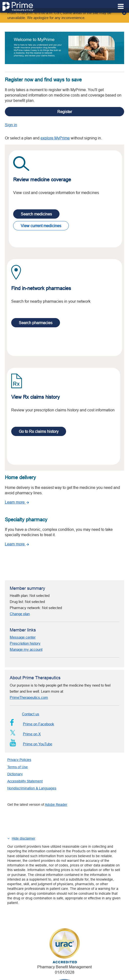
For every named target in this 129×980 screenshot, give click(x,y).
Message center (23, 595)
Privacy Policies (19, 718)
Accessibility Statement (25, 739)
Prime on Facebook (32, 682)
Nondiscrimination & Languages (32, 747)
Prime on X (25, 692)
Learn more (17, 492)
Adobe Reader (56, 763)
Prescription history (25, 601)
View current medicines (41, 215)
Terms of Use (18, 725)
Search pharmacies (36, 312)
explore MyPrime (55, 128)
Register (65, 101)
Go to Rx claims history (39, 421)
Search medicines (36, 204)
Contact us (31, 672)
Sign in (11, 115)
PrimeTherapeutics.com (29, 655)
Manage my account (26, 607)
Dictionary (15, 732)
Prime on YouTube (31, 702)
